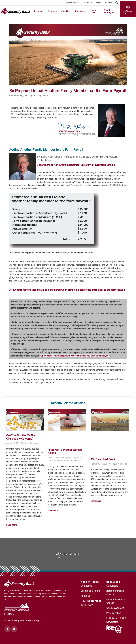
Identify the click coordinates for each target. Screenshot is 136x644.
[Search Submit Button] (117, 3)
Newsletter (112, 622)
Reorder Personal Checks (115, 593)
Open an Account (115, 608)
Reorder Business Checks (116, 601)
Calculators (112, 586)
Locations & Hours (90, 591)
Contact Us (86, 586)
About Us (86, 596)
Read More (9, 614)
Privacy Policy (33, 621)
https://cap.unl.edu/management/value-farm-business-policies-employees (75, 356)
